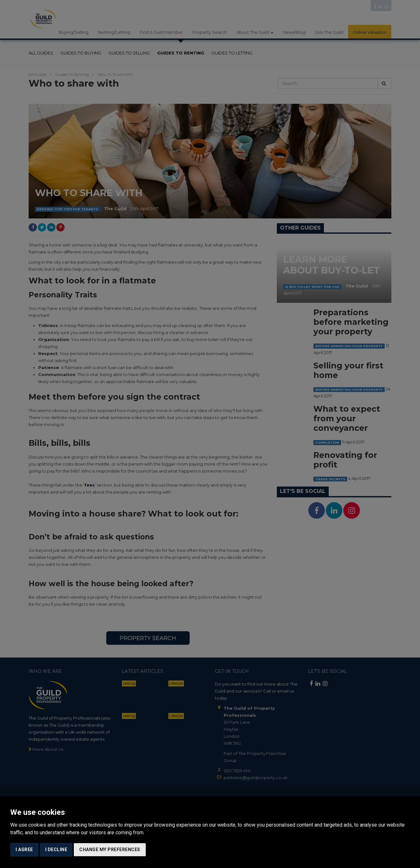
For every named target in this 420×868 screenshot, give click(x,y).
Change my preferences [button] (110, 850)
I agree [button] (24, 850)
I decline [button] (56, 850)
